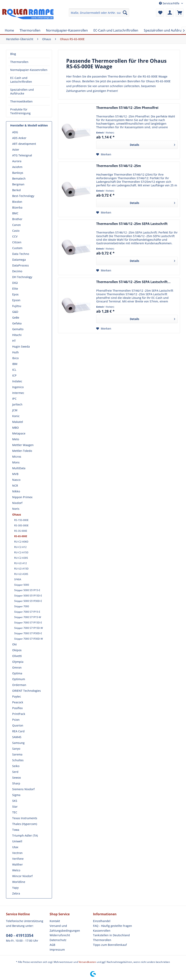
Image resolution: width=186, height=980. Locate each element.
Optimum (19, 679)
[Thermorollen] (30, 30)
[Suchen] (125, 13)
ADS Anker (19, 138)
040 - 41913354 (20, 935)
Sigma (16, 795)
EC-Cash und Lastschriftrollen (21, 80)
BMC (15, 213)
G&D (15, 312)
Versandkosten (87, 962)
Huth (15, 352)
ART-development (24, 144)
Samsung (18, 743)
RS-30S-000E (21, 525)
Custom (17, 248)
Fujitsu (17, 306)
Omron (17, 667)
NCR (15, 486)
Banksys (18, 173)
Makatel (18, 422)
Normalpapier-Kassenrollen (29, 70)
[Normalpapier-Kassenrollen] (67, 30)
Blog (13, 54)
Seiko (16, 766)
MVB (15, 474)
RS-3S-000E (21, 531)
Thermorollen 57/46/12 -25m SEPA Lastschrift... (133, 282)
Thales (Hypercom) (25, 824)
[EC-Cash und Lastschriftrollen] (116, 30)
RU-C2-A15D (21, 552)
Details (152, 144)
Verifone (18, 859)
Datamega (19, 260)
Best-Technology (23, 196)
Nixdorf (17, 503)
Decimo (17, 271)
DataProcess (20, 265)
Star (15, 807)
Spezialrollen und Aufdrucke (22, 91)
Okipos (17, 650)
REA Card (18, 731)
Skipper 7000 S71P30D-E (28, 633)
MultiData (19, 468)
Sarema (17, 754)
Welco (16, 870)
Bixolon (17, 202)
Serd (15, 772)
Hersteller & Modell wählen (29, 125)
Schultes (18, 760)
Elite (15, 289)
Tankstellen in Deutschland (111, 935)
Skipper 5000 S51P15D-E (28, 596)
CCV (15, 236)
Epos (15, 294)
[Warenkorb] (180, 13)
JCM (15, 410)
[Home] (9, 30)
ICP (14, 375)
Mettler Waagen (23, 445)
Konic (16, 416)
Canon (16, 225)
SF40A (18, 579)
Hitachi (17, 335)
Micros (17, 457)
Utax (15, 847)
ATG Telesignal (22, 155)
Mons (16, 462)
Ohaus (17, 514)
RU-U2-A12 (20, 563)
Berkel (16, 190)
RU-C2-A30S (21, 558)
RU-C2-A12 (20, 547)
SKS (15, 801)
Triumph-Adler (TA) (25, 835)
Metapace (19, 433)
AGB (52, 945)
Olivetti (17, 656)
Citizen (17, 242)
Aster (16, 150)
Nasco (16, 480)
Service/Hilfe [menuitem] (170, 3)
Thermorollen (19, 62)
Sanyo (16, 749)
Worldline (19, 882)
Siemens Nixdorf (23, 789)
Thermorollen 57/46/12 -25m (119, 166)
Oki (14, 644)
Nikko (16, 491)
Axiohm (17, 167)
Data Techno (21, 254)
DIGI (15, 283)
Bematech (19, 178)
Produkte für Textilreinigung (20, 111)
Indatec (17, 381)
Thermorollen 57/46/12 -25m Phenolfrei (127, 108)
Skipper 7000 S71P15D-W (28, 628)
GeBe (16, 318)
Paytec (17, 696)
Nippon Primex (22, 497)
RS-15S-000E (21, 520)
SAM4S (17, 737)
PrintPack (19, 714)
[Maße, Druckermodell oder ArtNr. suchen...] (99, 13)
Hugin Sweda (21, 346)
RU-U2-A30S (21, 574)
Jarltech (17, 404)
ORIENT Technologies (26, 691)
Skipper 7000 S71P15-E (27, 612)
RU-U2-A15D (21, 569)
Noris (16, 509)
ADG (15, 132)
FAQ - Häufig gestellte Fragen (112, 926)
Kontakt (55, 921)
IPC (14, 399)
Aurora (17, 161)
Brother (17, 219)
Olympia (18, 662)
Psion (16, 720)
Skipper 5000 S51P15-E (27, 590)
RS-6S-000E (21, 536)
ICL (14, 370)
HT (14, 341)
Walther (17, 864)
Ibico (15, 358)
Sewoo (16, 778)
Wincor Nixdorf (22, 876)
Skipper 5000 (22, 585)
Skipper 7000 (22, 606)
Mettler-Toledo (22, 451)
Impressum (57, 950)
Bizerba (17, 207)
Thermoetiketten (21, 101)
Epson (16, 300)
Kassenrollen (102, 931)
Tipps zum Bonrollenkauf (110, 945)
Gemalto (18, 329)
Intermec (18, 393)
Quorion (18, 725)
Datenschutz (58, 940)
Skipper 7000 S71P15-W (28, 617)
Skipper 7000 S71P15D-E (28, 623)
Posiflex (17, 708)
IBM (15, 364)
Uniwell (17, 841)
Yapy (15, 888)
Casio (16, 231)
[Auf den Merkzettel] (104, 154)
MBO (15, 428)
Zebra (16, 893)
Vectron (17, 853)
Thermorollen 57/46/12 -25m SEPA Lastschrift (132, 224)
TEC (15, 812)
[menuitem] (99, 13)
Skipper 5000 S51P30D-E (28, 601)
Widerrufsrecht (60, 935)
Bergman (18, 184)
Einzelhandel (102, 921)
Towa (16, 830)
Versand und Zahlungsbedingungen (65, 928)
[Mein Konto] (170, 13)
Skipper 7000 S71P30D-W (28, 639)
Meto (16, 439)
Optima (17, 673)
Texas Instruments (25, 818)
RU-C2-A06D (21, 542)
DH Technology (22, 277)
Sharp (16, 783)
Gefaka (17, 323)
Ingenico (18, 387)
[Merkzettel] (160, 13)
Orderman (19, 685)
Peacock (18, 702)
